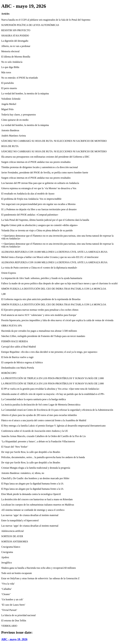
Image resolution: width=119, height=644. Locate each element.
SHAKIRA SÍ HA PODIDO (15, 36)
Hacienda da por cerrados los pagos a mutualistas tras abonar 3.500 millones (39, 331)
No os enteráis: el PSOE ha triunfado (20, 78)
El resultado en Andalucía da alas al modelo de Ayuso (28, 194)
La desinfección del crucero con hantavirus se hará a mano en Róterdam (37, 499)
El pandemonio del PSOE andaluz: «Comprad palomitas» (30, 215)
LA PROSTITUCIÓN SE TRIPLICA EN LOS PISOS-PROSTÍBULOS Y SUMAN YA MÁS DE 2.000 (53, 378)
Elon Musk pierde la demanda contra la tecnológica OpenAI (31, 494)
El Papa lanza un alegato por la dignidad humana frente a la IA (32, 484)
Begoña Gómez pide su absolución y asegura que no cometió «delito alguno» (40, 225)
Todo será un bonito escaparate (17, 573)
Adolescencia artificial (12, 531)
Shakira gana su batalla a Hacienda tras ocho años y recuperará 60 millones (39, 568)
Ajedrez (5, 557)
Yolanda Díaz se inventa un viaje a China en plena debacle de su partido (37, 230)
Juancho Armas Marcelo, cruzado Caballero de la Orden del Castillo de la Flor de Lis (43, 436)
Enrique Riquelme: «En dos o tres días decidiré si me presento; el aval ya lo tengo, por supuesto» (49, 352)
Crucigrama (7, 552)
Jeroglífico (7, 563)
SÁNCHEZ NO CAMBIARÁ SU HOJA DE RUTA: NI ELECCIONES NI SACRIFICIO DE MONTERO (54, 141)
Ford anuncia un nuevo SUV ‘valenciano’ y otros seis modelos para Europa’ (39, 315)
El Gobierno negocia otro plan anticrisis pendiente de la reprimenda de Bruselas (41, 299)
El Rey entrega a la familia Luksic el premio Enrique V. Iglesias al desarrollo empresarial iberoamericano (53, 426)
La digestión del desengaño (15, 41)
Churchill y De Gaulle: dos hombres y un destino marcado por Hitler (35, 478)
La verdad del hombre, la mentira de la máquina (25, 93)
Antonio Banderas (10, 130)
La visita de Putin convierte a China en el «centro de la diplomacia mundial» (39, 268)
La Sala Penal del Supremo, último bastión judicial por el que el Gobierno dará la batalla (45, 220)
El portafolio (8, 83)
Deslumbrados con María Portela (18, 368)
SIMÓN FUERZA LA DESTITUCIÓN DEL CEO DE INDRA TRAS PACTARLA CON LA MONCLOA (54, 289)
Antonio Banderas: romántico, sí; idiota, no (23, 473)
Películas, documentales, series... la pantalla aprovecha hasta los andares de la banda (43, 457)
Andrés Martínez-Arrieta (14, 136)
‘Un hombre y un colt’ (12, 599)
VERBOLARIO (9, 626)
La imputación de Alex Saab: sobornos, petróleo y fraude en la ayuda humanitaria (42, 278)
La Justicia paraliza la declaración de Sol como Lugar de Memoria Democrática (41, 405)
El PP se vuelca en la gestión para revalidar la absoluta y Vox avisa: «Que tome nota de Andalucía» (50, 389)
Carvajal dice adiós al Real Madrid (19, 347)
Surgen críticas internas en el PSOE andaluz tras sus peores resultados (36, 162)
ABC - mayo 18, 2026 (14, 639)
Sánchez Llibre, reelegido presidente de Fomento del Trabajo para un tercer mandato (43, 336)
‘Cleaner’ (6, 594)
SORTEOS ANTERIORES (15, 542)
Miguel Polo (7, 109)
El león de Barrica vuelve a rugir (17, 357)
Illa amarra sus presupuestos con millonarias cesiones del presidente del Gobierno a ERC (45, 157)
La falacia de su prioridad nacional (18, 615)
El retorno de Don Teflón (14, 621)
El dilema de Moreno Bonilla (16, 57)
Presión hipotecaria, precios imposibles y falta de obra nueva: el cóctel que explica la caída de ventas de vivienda (57, 320)
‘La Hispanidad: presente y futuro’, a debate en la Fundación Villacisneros (38, 441)
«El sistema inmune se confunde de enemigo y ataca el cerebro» (33, 510)
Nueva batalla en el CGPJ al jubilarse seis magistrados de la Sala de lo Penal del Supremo (46, 20)
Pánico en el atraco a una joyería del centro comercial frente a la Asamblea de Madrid (44, 420)
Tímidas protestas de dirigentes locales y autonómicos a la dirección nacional (40, 167)
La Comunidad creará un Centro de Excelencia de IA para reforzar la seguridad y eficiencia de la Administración (57, 410)
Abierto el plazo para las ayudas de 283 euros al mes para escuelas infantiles (39, 415)
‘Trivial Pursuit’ (9, 610)
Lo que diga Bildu (10, 67)
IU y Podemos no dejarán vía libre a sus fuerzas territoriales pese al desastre (39, 209)
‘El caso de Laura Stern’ (13, 605)
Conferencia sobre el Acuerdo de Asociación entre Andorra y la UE (35, 431)
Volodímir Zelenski (11, 99)
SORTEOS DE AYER (12, 536)
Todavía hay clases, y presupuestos (19, 115)
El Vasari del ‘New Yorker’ (15, 447)
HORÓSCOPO (9, 373)
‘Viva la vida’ (8, 584)
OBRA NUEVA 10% (12, 326)
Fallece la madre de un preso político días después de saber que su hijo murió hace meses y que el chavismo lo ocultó (59, 283)
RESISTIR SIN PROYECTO (16, 30)
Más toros (6, 72)
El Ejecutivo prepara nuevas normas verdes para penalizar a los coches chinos (40, 310)
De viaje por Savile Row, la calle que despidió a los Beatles (31, 452)
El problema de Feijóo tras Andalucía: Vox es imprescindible (31, 199)
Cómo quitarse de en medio (15, 120)
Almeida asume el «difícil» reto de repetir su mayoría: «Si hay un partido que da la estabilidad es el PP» (53, 394)
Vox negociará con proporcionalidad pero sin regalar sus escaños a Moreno (38, 204)
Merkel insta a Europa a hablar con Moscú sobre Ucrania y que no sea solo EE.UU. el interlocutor (50, 257)
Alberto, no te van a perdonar (16, 46)
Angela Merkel (9, 104)
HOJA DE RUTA (10, 146)
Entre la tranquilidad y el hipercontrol (20, 520)
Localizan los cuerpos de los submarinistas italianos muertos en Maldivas (38, 505)
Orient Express (9, 273)
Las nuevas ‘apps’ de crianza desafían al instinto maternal (30, 515)
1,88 (3, 294)
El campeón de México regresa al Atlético (22, 362)
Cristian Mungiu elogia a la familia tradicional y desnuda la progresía (36, 468)
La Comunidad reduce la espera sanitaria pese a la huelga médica (34, 399)
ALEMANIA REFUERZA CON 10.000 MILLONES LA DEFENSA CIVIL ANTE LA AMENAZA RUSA (54, 252)
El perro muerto (9, 88)
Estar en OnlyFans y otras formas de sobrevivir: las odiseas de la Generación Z (40, 578)
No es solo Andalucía (12, 62)
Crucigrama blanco (11, 547)
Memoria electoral (10, 51)
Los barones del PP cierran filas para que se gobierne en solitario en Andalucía (40, 183)
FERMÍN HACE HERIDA (15, 341)
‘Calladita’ (7, 589)
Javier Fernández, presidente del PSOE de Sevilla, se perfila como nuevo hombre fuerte (45, 173)
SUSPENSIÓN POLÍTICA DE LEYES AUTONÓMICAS (30, 25)
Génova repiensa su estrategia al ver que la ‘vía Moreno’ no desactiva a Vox (39, 188)
